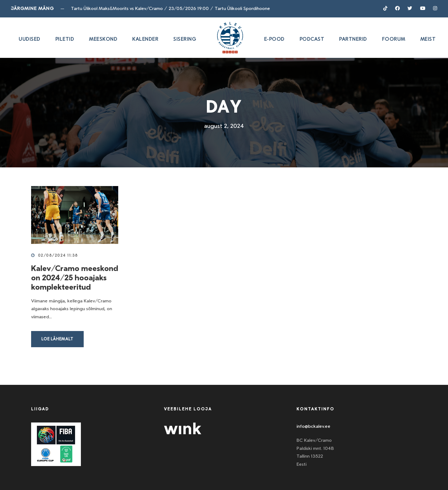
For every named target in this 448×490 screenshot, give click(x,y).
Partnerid (353, 39)
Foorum (394, 39)
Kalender (145, 39)
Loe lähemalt (57, 339)
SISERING (185, 39)
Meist (428, 39)
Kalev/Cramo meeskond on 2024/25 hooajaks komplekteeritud (75, 278)
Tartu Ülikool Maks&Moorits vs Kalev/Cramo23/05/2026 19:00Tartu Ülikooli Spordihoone (170, 8)
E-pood (274, 39)
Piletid (65, 39)
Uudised (30, 39)
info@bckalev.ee (313, 426)
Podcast (312, 39)
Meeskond (103, 39)
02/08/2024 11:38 (58, 255)
